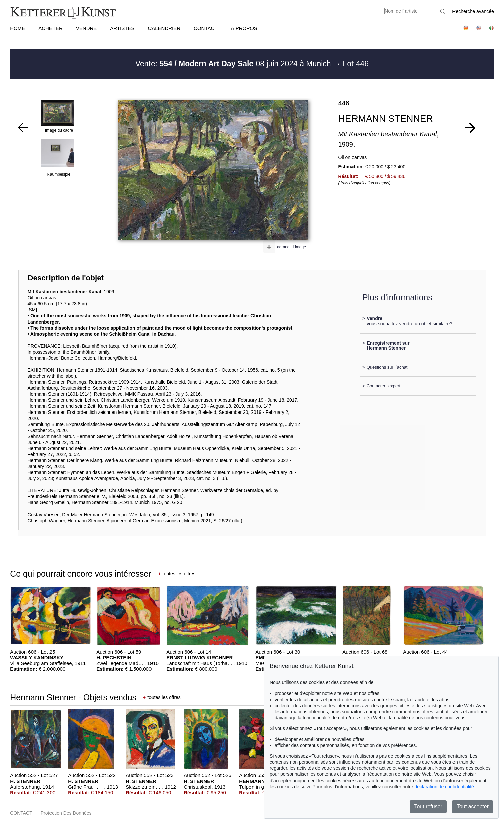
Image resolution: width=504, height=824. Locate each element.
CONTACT (206, 28)
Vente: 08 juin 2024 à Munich (234, 64)
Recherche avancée (473, 11)
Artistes (122, 28)
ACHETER (51, 28)
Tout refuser (428, 806)
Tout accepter (473, 806)
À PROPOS (244, 28)
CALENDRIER (164, 28)
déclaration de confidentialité (444, 787)
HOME (18, 28)
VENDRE (86, 28)
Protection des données (66, 813)
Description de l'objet (66, 278)
